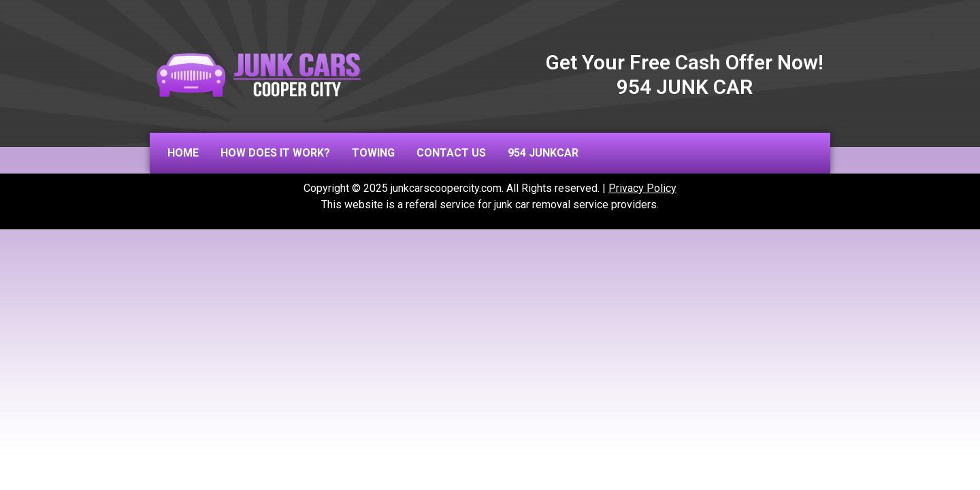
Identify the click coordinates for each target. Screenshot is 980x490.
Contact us (451, 153)
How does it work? (275, 153)
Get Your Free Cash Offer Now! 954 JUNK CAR (685, 75)
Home (183, 153)
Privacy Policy (642, 188)
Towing (373, 153)
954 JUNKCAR (543, 153)
